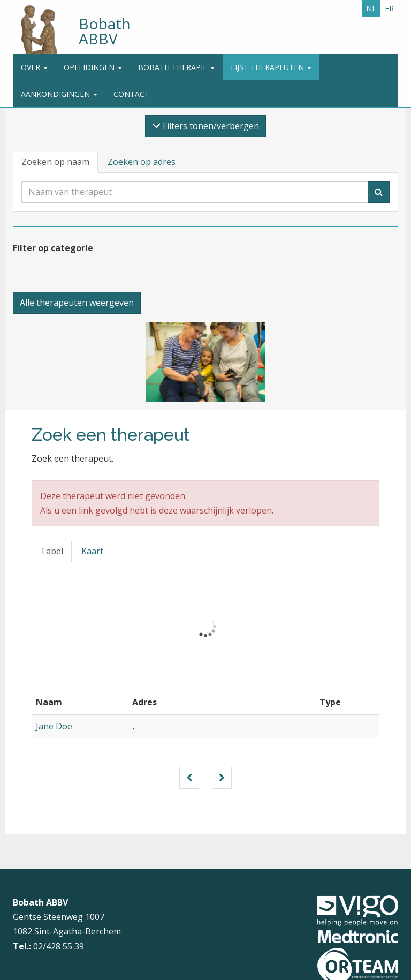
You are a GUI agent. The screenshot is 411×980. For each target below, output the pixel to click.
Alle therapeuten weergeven (77, 303)
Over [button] (34, 67)
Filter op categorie (53, 248)
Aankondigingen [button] (59, 94)
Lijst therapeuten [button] (271, 67)
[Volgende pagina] (222, 778)
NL (371, 8)
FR (389, 8)
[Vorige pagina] (189, 778)
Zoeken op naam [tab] (55, 162)
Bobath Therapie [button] (176, 67)
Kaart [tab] (92, 551)
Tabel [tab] (52, 551)
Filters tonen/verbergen (205, 126)
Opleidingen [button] (93, 67)
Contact (131, 94)
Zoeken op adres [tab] (142, 162)
